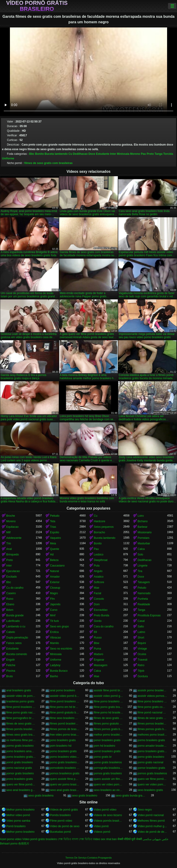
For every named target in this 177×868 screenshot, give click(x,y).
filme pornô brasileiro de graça (65, 701)
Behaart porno (9, 844)
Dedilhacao (80, 154)
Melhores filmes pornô (151, 821)
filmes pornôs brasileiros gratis (21, 729)
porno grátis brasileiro (151, 757)
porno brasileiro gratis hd (21, 757)
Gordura (143, 676)
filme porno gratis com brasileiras (152, 707)
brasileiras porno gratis (20, 701)
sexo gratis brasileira (41, 796)
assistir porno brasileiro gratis (152, 690)
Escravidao (101, 610)
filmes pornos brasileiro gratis (152, 724)
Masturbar (144, 543)
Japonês (55, 604)
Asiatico (99, 577)
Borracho (99, 532)
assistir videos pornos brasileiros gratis (152, 696)
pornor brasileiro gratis (151, 768)
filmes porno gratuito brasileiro (109, 724)
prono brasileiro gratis (19, 779)
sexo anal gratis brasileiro (65, 790)
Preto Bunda (102, 615)
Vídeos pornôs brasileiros (109, 821)
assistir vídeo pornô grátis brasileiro (109, 696)
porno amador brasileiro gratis (152, 746)
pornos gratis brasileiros (152, 773)
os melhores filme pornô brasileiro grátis (21, 740)
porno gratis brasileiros (108, 762)
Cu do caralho (15, 588)
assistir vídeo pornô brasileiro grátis (65, 696)
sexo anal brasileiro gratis (21, 790)
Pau (143, 154)
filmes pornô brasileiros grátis (65, 724)
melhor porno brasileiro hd (109, 735)
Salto (141, 626)
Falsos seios (14, 643)
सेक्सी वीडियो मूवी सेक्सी (130, 839)
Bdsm (10, 610)
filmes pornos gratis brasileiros (152, 729)
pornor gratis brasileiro (20, 773)
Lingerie (143, 566)
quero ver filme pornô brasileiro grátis (152, 779)
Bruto (10, 676)
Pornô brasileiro (16, 826)
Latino (141, 632)
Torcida (168, 154)
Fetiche (11, 665)
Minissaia (123, 154)
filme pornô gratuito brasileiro (65, 713)
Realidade (144, 604)
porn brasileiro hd (61, 746)
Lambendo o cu (16, 626)
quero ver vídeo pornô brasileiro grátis (109, 784)
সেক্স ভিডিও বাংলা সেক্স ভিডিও (75, 839)
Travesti (142, 660)
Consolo (99, 599)
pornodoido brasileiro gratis (65, 768)
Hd (52, 555)
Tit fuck (54, 621)
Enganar (99, 660)
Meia (53, 543)
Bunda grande (15, 615)
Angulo (98, 571)
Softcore (99, 582)
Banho (54, 676)
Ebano (10, 604)
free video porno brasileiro (65, 735)
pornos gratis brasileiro (108, 773)
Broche (11, 516)
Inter (113, 154)
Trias (53, 527)
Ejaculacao (13, 571)
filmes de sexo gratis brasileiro (109, 718)
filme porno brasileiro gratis (152, 701)
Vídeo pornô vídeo (105, 810)
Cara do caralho (104, 626)
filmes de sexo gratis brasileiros (152, 718)
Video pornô (101, 826)
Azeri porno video (11, 839)
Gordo (98, 621)
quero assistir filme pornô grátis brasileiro (65, 779)
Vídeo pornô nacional (151, 815)
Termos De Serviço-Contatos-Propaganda (88, 858)
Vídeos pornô (102, 832)
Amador (55, 577)
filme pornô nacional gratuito (152, 713)
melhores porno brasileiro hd (152, 735)
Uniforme (8, 158)
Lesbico (99, 555)
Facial (97, 593)
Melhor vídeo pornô (18, 815)
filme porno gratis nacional (21, 713)
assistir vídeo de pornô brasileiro (21, 696)
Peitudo (55, 516)
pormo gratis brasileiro (20, 746)
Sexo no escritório (61, 649)
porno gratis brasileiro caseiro (65, 762)
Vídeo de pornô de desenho (152, 832)
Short (141, 638)
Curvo (54, 610)
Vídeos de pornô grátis (64, 810)
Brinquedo (13, 555)
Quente (55, 549)
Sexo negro (145, 810)
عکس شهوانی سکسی (156, 839)
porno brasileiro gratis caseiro (152, 751)
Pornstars (143, 538)
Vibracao (55, 638)
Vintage (142, 649)
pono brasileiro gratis (63, 740)
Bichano (143, 521)
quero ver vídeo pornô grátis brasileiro (152, 784)
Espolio (55, 532)
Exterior (55, 582)
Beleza (54, 560)
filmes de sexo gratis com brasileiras (48, 163)
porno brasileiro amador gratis (21, 751)
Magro (54, 593)
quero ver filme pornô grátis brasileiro (21, 784)
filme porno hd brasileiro (109, 713)
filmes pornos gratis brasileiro (109, 729)
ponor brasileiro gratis (107, 740)
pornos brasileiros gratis (65, 773)
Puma (97, 649)
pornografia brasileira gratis (109, 768)
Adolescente (14, 538)
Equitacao (12, 527)
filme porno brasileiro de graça (109, 701)
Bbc (32, 154)
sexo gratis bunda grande (130, 796)
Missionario (145, 532)
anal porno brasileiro (63, 690)
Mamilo (55, 643)
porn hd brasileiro (105, 746)
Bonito (39, 154)
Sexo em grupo (59, 626)
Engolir (10, 660)
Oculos (142, 654)
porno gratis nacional (150, 762)
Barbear (143, 527)
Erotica (54, 632)
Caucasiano (57, 566)
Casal (141, 621)
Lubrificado (13, 621)
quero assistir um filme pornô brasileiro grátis (109, 779)
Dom (97, 604)
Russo (98, 638)
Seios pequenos (104, 527)
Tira (140, 571)
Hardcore (99, 521)
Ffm (52, 599)
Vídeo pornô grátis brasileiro (37, 6)
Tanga (159, 154)
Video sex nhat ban (105, 839)
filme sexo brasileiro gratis (65, 718)
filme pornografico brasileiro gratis (21, 718)
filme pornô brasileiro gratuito (21, 707)
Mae (96, 588)
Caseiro (11, 593)
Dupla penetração (17, 638)
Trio (9, 543)
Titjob (141, 671)
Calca (141, 549)
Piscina (11, 671)
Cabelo (11, 632)
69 (95, 632)
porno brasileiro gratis (63, 751)
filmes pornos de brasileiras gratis (65, 729)
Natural (55, 571)
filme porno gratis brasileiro (109, 707)
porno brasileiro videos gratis (65, 757)
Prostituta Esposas (149, 615)
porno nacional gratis (19, 768)
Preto (150, 154)
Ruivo (10, 599)
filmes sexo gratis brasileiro (21, 735)
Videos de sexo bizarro (108, 815)
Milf (8, 532)
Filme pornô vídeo (61, 821)
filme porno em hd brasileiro (65, 707)
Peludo (142, 588)
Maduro (99, 654)
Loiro (141, 516)
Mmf (53, 615)
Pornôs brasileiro (60, 815)
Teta (53, 521)
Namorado (144, 593)
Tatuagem (144, 582)
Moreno (135, 154)
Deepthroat (101, 560)
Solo (140, 555)
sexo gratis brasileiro (85, 796)
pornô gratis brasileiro (19, 762)
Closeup (55, 588)
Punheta (143, 599)
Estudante (103, 154)
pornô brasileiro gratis (107, 751)
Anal (9, 549)
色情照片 (24, 844)
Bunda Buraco (59, 671)
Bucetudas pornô (60, 832)
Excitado (12, 577)
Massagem (101, 665)
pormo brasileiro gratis (151, 740)
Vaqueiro (55, 538)
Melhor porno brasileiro (20, 810)
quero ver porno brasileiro (65, 784)
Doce (92, 154)
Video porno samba (18, 821)
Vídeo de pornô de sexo (65, 826)
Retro (141, 665)
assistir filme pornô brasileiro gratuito (109, 690)
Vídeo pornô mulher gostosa (152, 826)
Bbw (96, 643)
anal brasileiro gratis (19, 690)
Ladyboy (55, 665)
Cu (70, 154)
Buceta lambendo (56, 154)
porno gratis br (103, 757)
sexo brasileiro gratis (150, 790)
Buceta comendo (17, 654)
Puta (97, 566)
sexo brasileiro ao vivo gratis (109, 790)
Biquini (142, 643)
